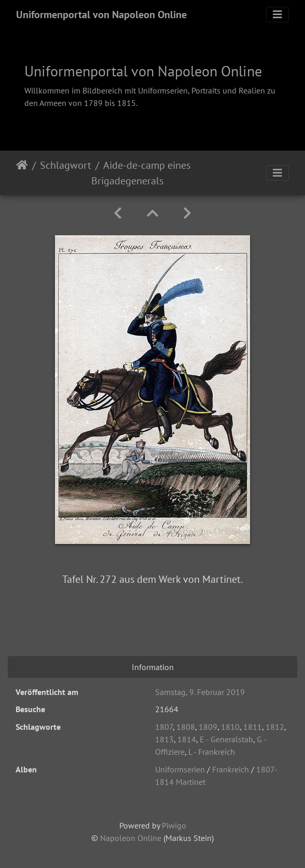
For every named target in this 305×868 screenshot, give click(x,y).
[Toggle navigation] (278, 15)
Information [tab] (153, 667)
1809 (208, 727)
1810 (230, 727)
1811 (253, 727)
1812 (275, 727)
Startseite (22, 173)
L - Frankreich (212, 752)
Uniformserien (180, 769)
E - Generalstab (226, 739)
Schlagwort (66, 165)
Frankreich (231, 769)
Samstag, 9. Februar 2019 (200, 692)
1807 (164, 727)
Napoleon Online (131, 838)
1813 (164, 739)
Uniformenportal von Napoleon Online (101, 15)
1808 (186, 727)
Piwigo (174, 825)
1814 (187, 739)
